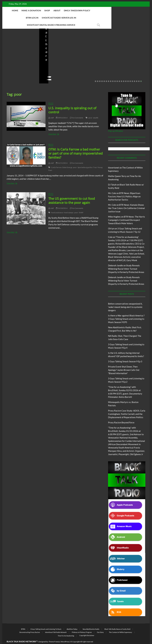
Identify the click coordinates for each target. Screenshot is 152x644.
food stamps (69, 205)
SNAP (81, 205)
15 (126, 74)
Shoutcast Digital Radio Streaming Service (89, 18)
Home (26, 10)
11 (117, 74)
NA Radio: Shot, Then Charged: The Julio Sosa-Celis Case (93, 56)
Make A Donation (42, 10)
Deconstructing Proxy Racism (30, 625)
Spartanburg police (85, 160)
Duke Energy (67, 160)
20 (137, 74)
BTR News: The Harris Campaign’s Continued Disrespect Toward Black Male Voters (126, 213)
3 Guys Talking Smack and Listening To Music (46, 622)
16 (128, 74)
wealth (96, 111)
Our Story (100, 625)
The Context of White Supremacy (121, 625)
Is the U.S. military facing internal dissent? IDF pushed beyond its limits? (131, 54)
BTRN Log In (111, 10)
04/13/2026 (93, 64)
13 (122, 74)
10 (115, 74)
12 (119, 74)
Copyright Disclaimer (87, 628)
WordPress (65, 635)
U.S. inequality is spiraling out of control (72, 103)
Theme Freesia (54, 635)
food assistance (57, 205)
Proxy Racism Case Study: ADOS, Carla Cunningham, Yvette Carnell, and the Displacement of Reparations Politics (127, 407)
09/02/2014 (62, 111)
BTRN (18, 44)
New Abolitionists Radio (95, 48)
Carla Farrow (56, 160)
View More (11, 73)
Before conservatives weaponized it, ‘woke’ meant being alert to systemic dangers (19, 54)
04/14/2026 (56, 64)
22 (141, 74)
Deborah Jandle (116, 258)
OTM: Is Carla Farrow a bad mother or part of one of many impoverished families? (75, 146)
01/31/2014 (62, 156)
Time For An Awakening (66, 629)
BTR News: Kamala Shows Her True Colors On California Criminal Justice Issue (126, 201)
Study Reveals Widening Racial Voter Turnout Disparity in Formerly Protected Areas (126, 262)
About (68, 10)
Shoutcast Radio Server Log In (44, 18)
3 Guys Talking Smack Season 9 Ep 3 (125, 354)
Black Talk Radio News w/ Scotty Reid (117, 622)
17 (130, 74)
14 (124, 74)
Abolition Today (72, 622)
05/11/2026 (20, 64)
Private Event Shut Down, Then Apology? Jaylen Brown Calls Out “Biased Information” (124, 363)
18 (132, 74)
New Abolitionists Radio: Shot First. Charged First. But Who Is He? (58, 54)
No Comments (12, 68)
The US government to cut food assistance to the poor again (72, 193)
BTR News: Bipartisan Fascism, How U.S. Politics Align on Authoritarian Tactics (124, 189)
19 (135, 74)
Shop (58, 10)
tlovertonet (114, 160)
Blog (12, 44)
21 (139, 74)
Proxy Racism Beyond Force (121, 415)
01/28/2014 (62, 201)
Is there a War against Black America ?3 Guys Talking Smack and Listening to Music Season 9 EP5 (126, 312)
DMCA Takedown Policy (88, 10)
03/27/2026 (130, 64)
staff (9, 64)
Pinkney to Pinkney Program (82, 625)
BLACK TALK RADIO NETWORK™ (22, 634)
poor (90, 111)
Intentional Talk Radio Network (56, 625)
